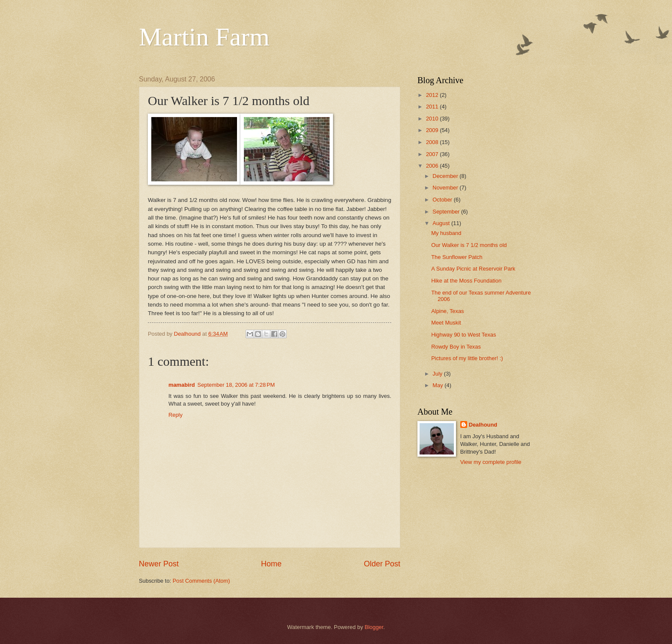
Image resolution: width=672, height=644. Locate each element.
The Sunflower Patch (457, 257)
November (446, 188)
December (446, 176)
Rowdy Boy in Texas (456, 347)
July (438, 374)
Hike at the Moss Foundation (466, 281)
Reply (175, 415)
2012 (433, 95)
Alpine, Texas (447, 311)
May (438, 385)
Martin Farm (204, 37)
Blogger (374, 627)
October (443, 200)
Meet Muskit (446, 323)
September (447, 212)
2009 (433, 130)
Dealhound (483, 425)
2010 (433, 119)
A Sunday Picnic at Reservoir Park (473, 269)
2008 (433, 142)
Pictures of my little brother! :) (467, 358)
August (442, 223)
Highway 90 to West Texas (463, 335)
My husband (446, 233)
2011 (433, 107)
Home (271, 564)
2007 (433, 154)
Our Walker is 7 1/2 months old (469, 245)
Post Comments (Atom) (201, 581)
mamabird (182, 385)
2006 (433, 166)
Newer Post (159, 564)
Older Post (382, 564)
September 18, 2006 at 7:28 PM (236, 385)
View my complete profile (491, 462)
